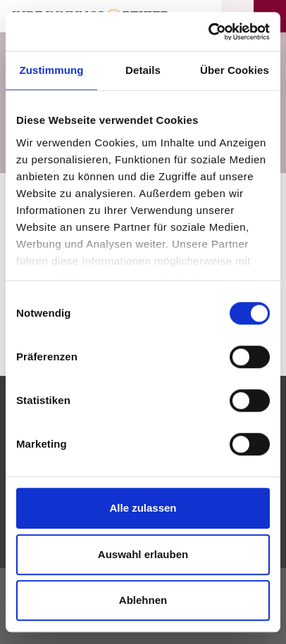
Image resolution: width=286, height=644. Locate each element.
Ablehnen (143, 600)
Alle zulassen (143, 508)
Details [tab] (143, 70)
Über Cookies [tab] (235, 70)
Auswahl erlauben (143, 554)
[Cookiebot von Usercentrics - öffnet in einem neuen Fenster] (208, 32)
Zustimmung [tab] (52, 70)
